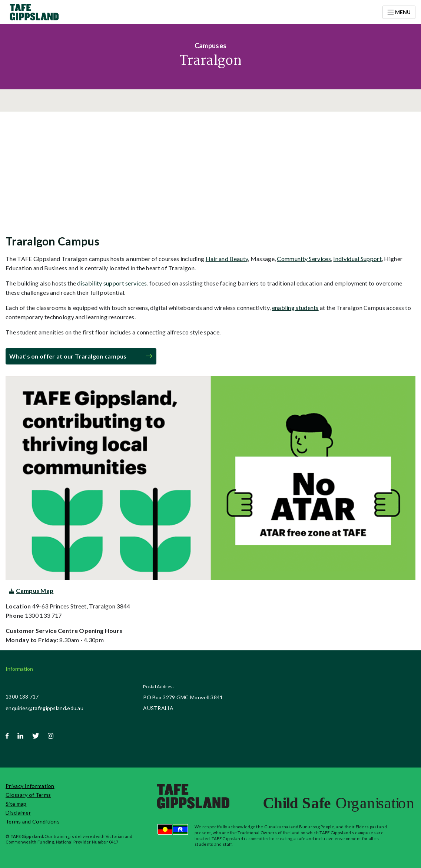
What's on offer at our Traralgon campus (68, 356)
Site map (16, 804)
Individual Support (357, 259)
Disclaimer (18, 813)
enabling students (295, 308)
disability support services (112, 283)
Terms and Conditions (33, 821)
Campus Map (35, 590)
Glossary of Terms (28, 795)
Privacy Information (30, 786)
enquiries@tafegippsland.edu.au (44, 708)
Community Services (304, 259)
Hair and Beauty (227, 259)
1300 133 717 (22, 697)
